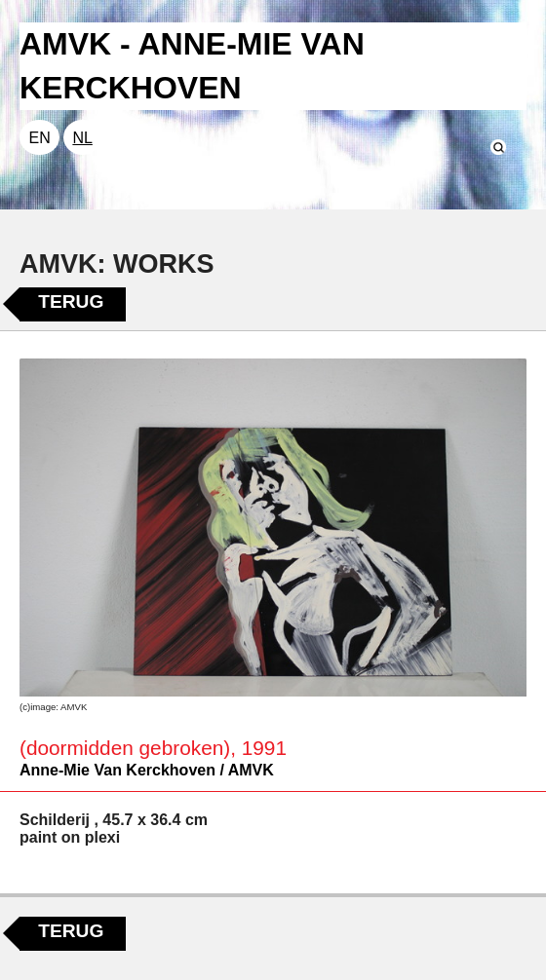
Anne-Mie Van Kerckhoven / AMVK (147, 770)
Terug (71, 302)
